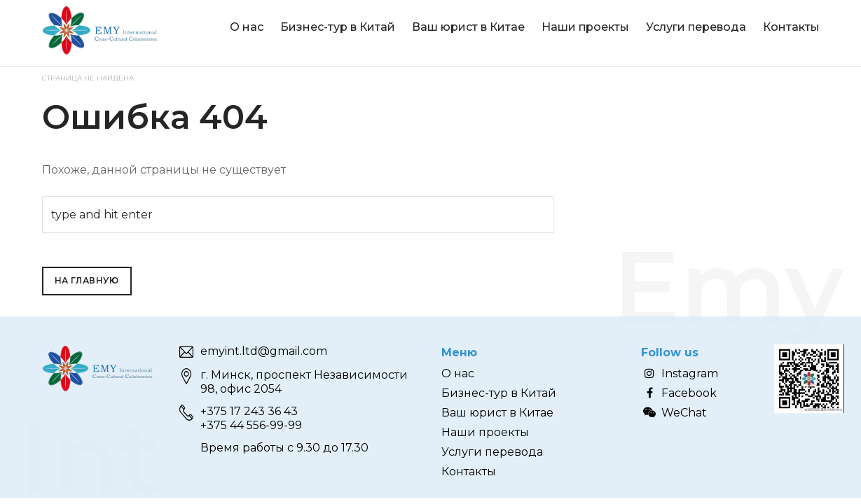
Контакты (791, 27)
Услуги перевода (696, 27)
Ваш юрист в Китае (468, 27)
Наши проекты (585, 27)
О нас (247, 27)
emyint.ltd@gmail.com (264, 351)
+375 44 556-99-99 (251, 425)
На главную (87, 280)
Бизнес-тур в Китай (338, 27)
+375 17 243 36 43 (249, 411)
